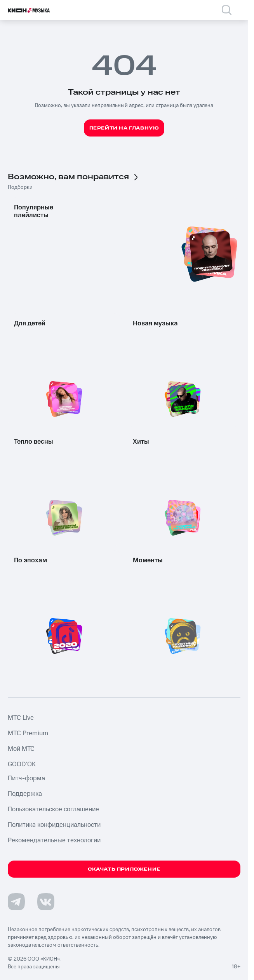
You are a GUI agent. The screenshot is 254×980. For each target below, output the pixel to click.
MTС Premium (28, 733)
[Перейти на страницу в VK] (46, 902)
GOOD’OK (22, 764)
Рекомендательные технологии (54, 840)
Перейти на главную (124, 128)
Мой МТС (21, 749)
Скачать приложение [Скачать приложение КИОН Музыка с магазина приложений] (124, 869)
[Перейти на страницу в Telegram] (16, 902)
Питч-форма (26, 778)
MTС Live (21, 718)
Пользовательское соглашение (53, 809)
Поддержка (25, 794)
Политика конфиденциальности (54, 825)
